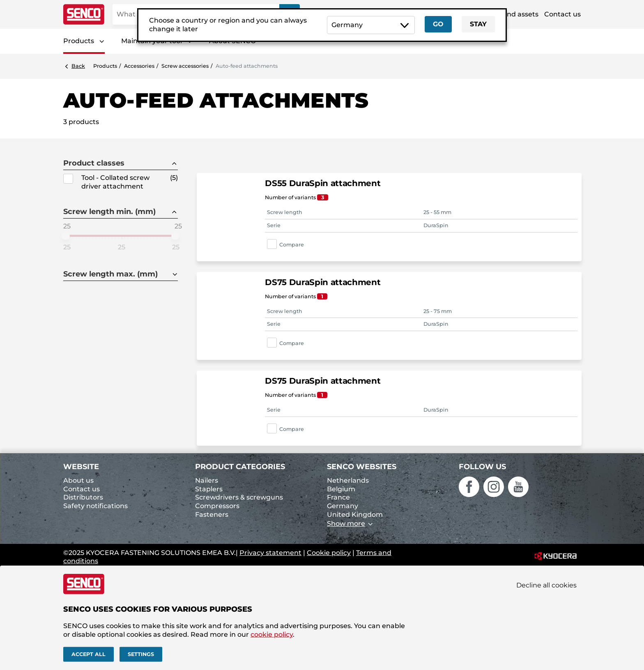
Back (78, 66)
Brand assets (517, 14)
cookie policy (272, 634)
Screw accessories (185, 66)
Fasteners (212, 515)
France (338, 497)
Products (79, 41)
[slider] (66, 236)
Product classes (94, 163)
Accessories (139, 66)
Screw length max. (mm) (110, 274)
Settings (141, 654)
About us (78, 480)
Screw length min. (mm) (109, 212)
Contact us (562, 14)
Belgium (341, 489)
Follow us (482, 467)
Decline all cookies (546, 585)
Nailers (207, 480)
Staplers (209, 489)
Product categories (240, 467)
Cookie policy (329, 553)
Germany (343, 506)
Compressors (217, 506)
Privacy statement (270, 553)
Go (438, 24)
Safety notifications (95, 506)
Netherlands (348, 480)
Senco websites (362, 467)
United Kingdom (355, 515)
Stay (478, 24)
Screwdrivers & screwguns (239, 497)
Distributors (83, 497)
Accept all (89, 654)
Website (81, 467)
